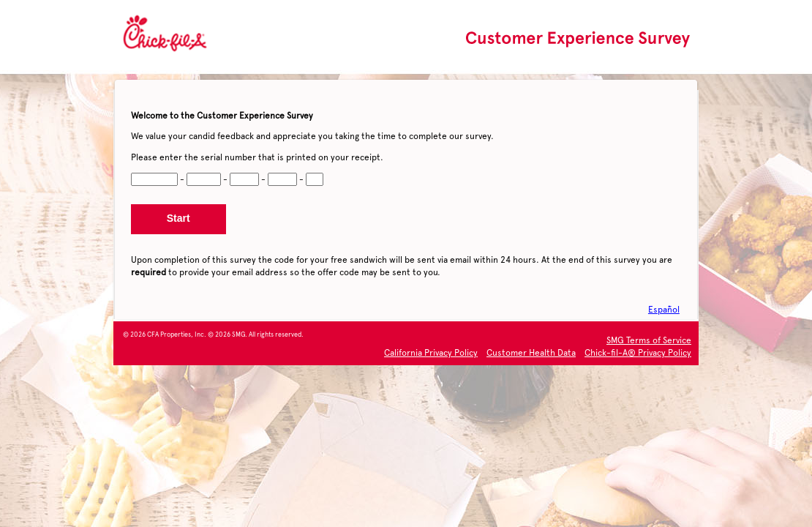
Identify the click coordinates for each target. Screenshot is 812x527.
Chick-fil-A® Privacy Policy (638, 353)
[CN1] (154, 179)
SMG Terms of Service (649, 340)
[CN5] (315, 179)
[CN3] (244, 179)
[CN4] (282, 179)
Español (664, 310)
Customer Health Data (531, 353)
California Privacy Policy (431, 353)
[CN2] (204, 179)
